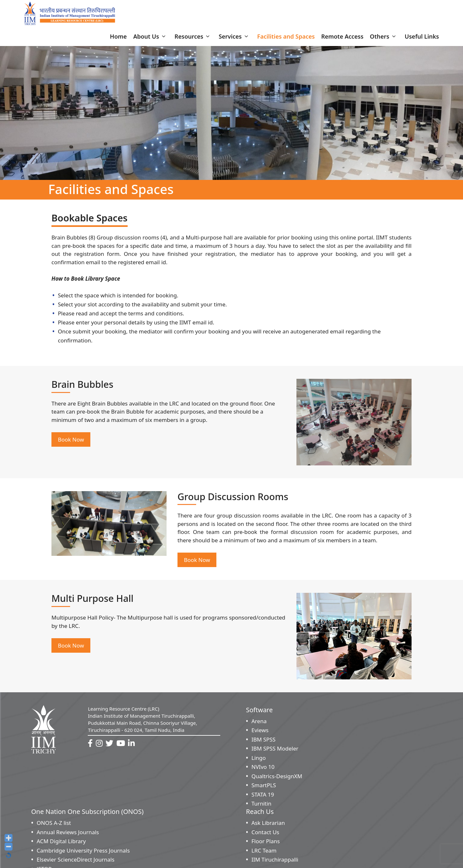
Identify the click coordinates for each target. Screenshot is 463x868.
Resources (193, 39)
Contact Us (265, 834)
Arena (259, 723)
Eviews (260, 732)
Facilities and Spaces (286, 39)
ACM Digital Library (61, 843)
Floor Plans (266, 843)
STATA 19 (263, 797)
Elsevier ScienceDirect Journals (76, 862)
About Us (150, 39)
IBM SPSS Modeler (275, 751)
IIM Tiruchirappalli (275, 862)
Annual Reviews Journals (68, 834)
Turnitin (261, 806)
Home (118, 39)
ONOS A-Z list (54, 825)
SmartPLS (264, 787)
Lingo (259, 760)
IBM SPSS (263, 742)
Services (235, 39)
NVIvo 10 (263, 769)
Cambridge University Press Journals (83, 853)
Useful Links (422, 39)
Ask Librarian (268, 825)
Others (384, 39)
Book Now (71, 442)
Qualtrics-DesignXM (277, 778)
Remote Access (342, 39)
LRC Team (264, 853)
